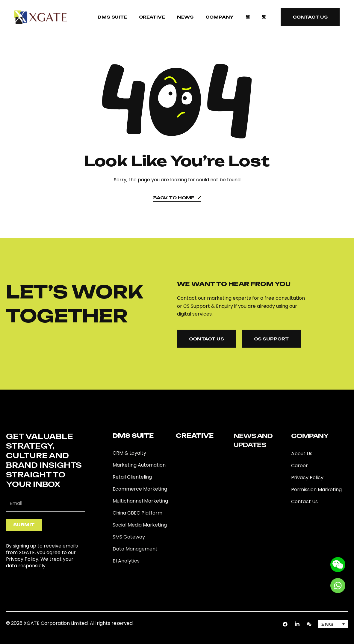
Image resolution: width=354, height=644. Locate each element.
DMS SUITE (112, 17)
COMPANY (220, 17)
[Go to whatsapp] (338, 585)
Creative (152, 17)
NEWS (185, 17)
